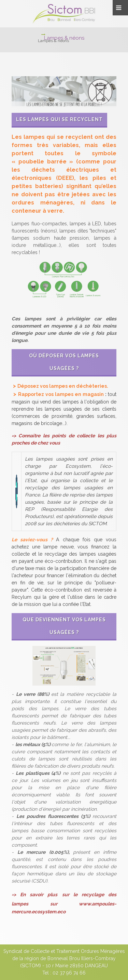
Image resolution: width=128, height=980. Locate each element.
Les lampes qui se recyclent (59, 119)
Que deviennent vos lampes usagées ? (64, 626)
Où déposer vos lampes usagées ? (64, 362)
